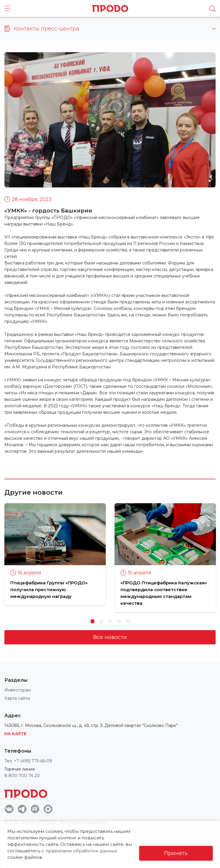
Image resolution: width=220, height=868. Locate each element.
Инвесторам (18, 690)
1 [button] (92, 621)
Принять (176, 853)
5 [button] (128, 621)
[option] (55, 554)
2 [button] (101, 621)
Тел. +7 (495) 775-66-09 (28, 761)
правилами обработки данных (89, 851)
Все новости (110, 637)
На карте (15, 734)
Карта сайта (17, 698)
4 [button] (119, 621)
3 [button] (110, 621)
